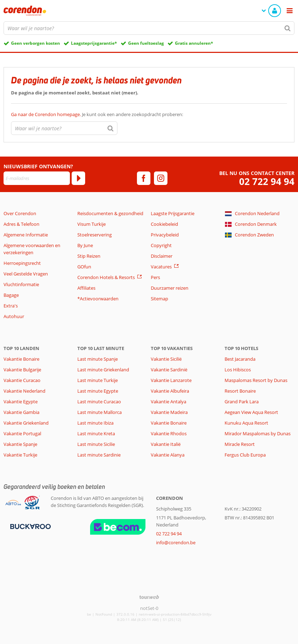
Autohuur (14, 316)
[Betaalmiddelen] (30, 526)
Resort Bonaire (240, 391)
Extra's (11, 306)
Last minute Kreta (96, 433)
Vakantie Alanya (168, 455)
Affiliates (86, 288)
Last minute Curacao (99, 402)
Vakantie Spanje (20, 444)
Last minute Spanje (98, 359)
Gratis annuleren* (194, 43)
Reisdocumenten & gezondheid (110, 213)
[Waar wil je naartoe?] (149, 28)
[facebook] (144, 178)
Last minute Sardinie (99, 455)
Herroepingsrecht (22, 263)
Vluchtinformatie (21, 284)
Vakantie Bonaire (21, 359)
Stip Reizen (89, 256)
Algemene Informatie (26, 235)
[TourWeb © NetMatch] (149, 597)
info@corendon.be (176, 542)
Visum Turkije (92, 224)
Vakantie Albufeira (170, 391)
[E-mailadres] (37, 178)
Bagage (11, 295)
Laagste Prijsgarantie (173, 213)
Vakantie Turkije (20, 455)
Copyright (161, 245)
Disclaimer (162, 256)
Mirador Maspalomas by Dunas (258, 433)
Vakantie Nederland (24, 391)
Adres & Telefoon (21, 224)
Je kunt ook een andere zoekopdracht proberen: (97, 114)
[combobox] (149, 28)
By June (85, 245)
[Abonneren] (78, 178)
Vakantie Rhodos (169, 433)
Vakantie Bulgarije (22, 370)
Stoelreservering (95, 235)
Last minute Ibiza (95, 423)
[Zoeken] (288, 28)
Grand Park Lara (242, 402)
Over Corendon (20, 213)
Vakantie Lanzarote (171, 380)
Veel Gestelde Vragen (26, 274)
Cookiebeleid (164, 224)
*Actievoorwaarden (98, 299)
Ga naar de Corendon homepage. (46, 114)
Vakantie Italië (166, 444)
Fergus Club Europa (245, 455)
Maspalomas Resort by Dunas (256, 380)
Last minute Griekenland (103, 370)
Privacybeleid (165, 235)
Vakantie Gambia (21, 412)
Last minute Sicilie (96, 444)
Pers (155, 277)
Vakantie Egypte (21, 402)
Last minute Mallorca (100, 412)
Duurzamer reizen (170, 288)
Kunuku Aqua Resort (246, 423)
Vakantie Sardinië (169, 370)
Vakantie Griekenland (26, 423)
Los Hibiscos (238, 370)
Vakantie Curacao (22, 380)
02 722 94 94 (267, 182)
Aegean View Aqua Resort (251, 412)
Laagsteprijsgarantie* (94, 43)
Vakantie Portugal (22, 433)
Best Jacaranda (240, 359)
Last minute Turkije (98, 380)
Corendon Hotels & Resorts (106, 277)
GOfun (84, 267)
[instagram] (161, 178)
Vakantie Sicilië (166, 359)
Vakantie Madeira (169, 412)
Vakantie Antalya (169, 402)
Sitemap (159, 299)
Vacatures (161, 267)
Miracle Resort (240, 444)
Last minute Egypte (98, 391)
